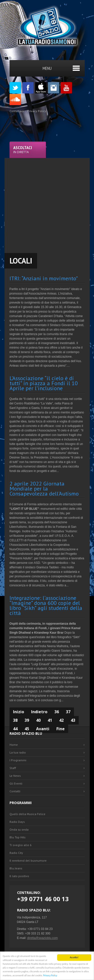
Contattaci (17, 111)
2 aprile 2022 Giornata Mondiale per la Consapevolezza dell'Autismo (44, 488)
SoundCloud (15, 99)
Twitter (15, 88)
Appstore (41, 88)
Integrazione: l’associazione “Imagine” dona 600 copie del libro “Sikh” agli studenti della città (46, 605)
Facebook (28, 88)
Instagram (54, 88)
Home (14, 745)
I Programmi (18, 760)
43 (73, 720)
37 (68, 712)
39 (27, 720)
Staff (13, 768)
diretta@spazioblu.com (42, 938)
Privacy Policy (50, 976)
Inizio (19, 712)
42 (61, 720)
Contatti (15, 791)
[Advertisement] (47, 205)
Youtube (66, 88)
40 (38, 720)
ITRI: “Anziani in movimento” (44, 278)
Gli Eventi (16, 783)
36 (57, 712)
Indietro (39, 712)
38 (15, 720)
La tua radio (18, 752)
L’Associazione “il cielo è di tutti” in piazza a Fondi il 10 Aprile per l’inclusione (44, 383)
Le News (15, 776)
